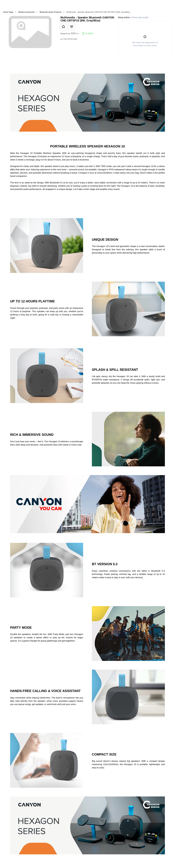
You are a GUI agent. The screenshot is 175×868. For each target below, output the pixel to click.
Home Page (8, 12)
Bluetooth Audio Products (51, 12)
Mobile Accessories (26, 12)
